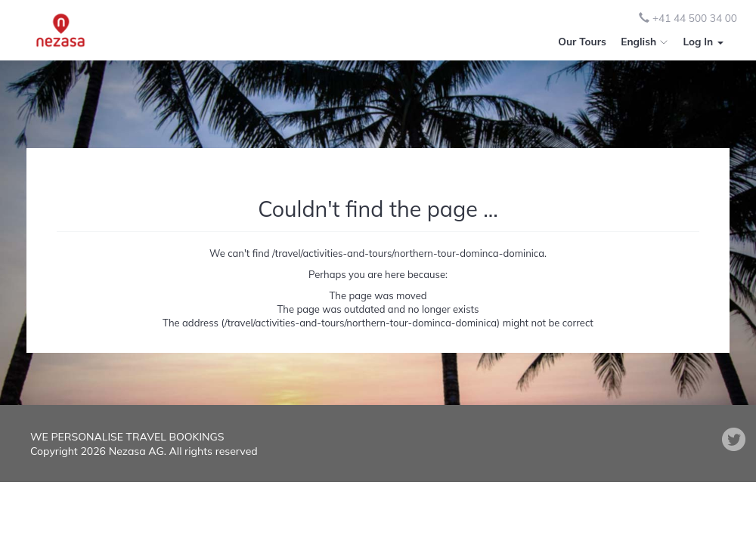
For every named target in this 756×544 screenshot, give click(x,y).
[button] (703, 42)
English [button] (644, 41)
